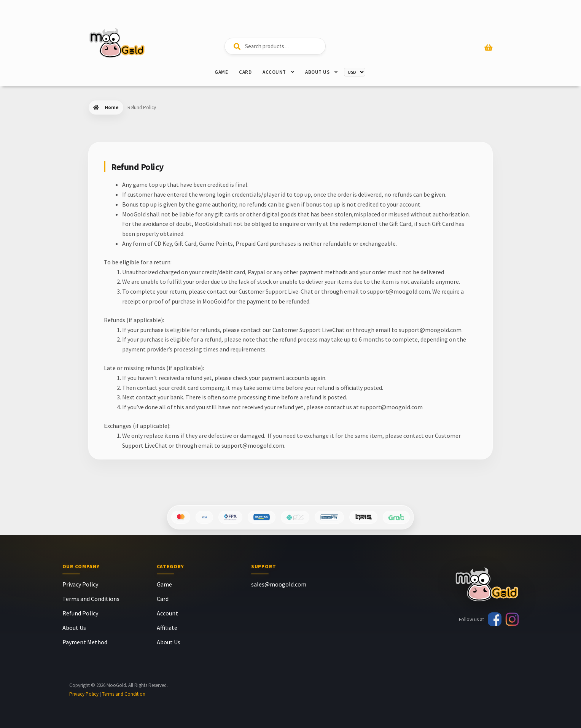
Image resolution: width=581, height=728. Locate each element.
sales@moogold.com (279, 584)
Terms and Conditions (91, 599)
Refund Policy (80, 613)
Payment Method (85, 642)
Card (245, 72)
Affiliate (167, 628)
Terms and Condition (124, 694)
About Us (317, 72)
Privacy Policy (80, 584)
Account (274, 72)
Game (221, 72)
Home (112, 107)
